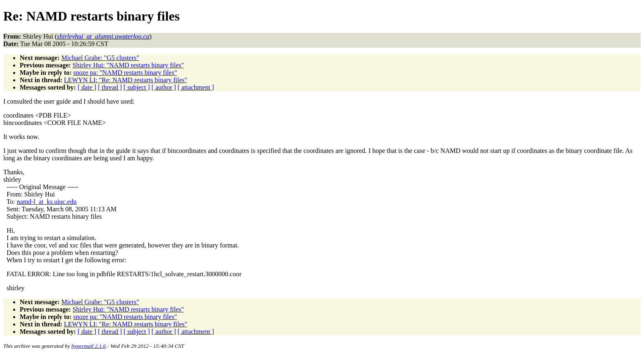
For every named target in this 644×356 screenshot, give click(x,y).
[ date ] (87, 87)
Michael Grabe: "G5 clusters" (100, 58)
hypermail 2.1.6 (89, 346)
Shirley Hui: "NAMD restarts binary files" (128, 65)
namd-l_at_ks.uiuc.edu (47, 202)
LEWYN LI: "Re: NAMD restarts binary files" (126, 80)
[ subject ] (137, 87)
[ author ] (164, 87)
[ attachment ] (196, 87)
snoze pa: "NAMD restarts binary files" (125, 73)
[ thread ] (110, 87)
